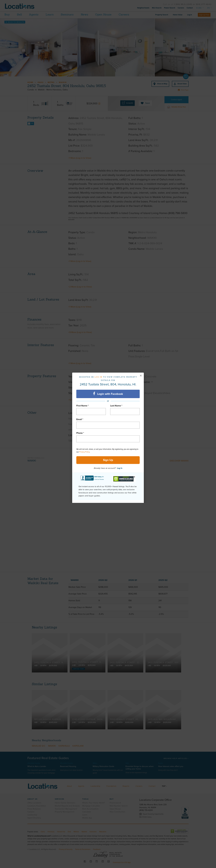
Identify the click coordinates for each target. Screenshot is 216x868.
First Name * (83, 406)
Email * (80, 419)
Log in (98, 377)
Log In (120, 468)
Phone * (80, 433)
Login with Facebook (108, 394)
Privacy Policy (84, 452)
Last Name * (116, 406)
